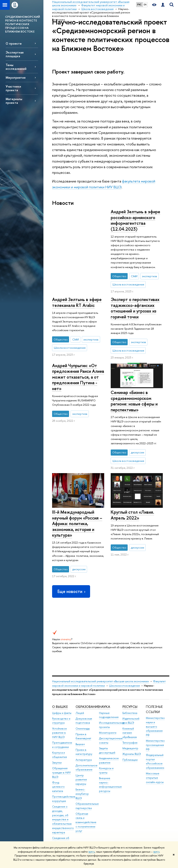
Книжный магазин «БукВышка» (130, 686)
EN (145, 5)
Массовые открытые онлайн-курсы (155, 732)
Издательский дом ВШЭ (131, 674)
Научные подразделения (109, 669)
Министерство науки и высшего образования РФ (155, 680)
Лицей (80, 667)
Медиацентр (130, 702)
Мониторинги (108, 686)
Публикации (130, 713)
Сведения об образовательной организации (63, 796)
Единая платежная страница (59, 829)
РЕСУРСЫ (130, 660)
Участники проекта (13, 88)
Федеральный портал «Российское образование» (155, 715)
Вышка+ (80, 698)
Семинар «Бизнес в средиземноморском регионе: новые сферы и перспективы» (134, 376)
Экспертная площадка (15, 54)
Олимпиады (83, 682)
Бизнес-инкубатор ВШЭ (82, 748)
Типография (130, 696)
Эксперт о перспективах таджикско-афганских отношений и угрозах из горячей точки (135, 283)
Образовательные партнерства (87, 760)
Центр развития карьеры (81, 733)
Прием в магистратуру (84, 706)
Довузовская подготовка (84, 674)
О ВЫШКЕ (60, 660)
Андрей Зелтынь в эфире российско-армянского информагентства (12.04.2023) (77, 220)
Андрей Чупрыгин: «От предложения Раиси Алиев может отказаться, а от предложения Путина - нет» (78, 311)
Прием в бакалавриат (83, 690)
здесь (91, 852)
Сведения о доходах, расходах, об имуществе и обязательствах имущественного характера (63, 773)
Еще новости (72, 545)
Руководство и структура (61, 674)
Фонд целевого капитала (58, 740)
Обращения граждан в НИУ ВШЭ (61, 726)
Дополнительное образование (87, 721)
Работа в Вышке (62, 839)
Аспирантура (84, 713)
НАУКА (105, 660)
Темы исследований (16, 67)
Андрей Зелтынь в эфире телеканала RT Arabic (135, 215)
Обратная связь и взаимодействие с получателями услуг (86, 776)
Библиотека (130, 667)
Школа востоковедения (124, 639)
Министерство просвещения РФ (155, 699)
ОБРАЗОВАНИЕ (87, 660)
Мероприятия (16, 77)
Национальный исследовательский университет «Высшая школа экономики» (101, 635)
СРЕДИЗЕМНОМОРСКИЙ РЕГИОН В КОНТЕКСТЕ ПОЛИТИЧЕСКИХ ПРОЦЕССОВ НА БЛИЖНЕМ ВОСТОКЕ (23, 24)
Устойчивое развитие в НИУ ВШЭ (59, 686)
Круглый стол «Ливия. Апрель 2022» (132, 490)
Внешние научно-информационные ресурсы (110, 738)
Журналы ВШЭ (132, 708)
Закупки (57, 716)
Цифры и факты (62, 667)
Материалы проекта (14, 101)
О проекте (14, 43)
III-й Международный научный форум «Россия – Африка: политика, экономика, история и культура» (77, 411)
